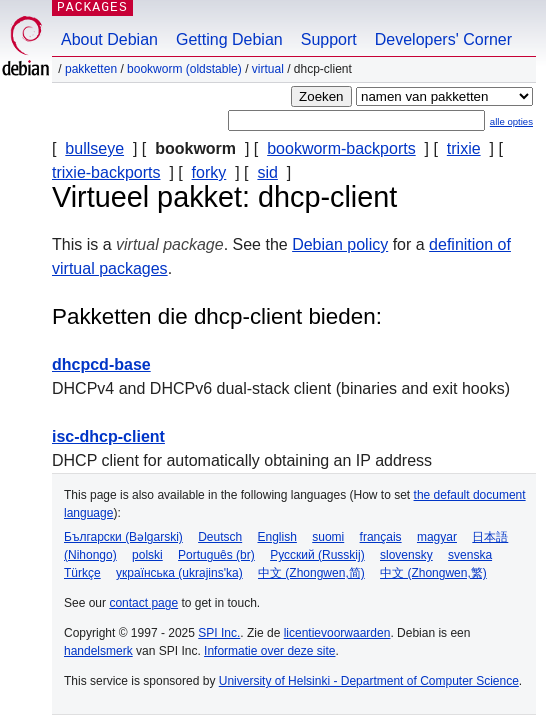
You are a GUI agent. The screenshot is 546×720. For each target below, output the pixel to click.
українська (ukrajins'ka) (179, 573)
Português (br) (216, 555)
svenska (470, 555)
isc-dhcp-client (108, 436)
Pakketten (91, 69)
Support (329, 39)
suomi (328, 537)
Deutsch (220, 537)
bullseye (94, 148)
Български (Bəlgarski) (123, 537)
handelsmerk (98, 651)
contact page (143, 603)
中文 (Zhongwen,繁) (433, 573)
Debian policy (340, 244)
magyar (437, 537)
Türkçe (82, 573)
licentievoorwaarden (337, 633)
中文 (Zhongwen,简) (311, 573)
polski (147, 555)
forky (209, 172)
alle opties (511, 121)
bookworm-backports (341, 148)
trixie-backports (106, 172)
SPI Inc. (219, 633)
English (277, 537)
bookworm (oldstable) (184, 69)
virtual (268, 69)
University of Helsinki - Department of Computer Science (369, 681)
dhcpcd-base (101, 364)
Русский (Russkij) (317, 555)
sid (267, 172)
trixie (464, 148)
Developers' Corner (443, 39)
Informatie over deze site (269, 651)
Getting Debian (229, 39)
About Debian (109, 39)
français (381, 537)
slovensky (406, 555)
